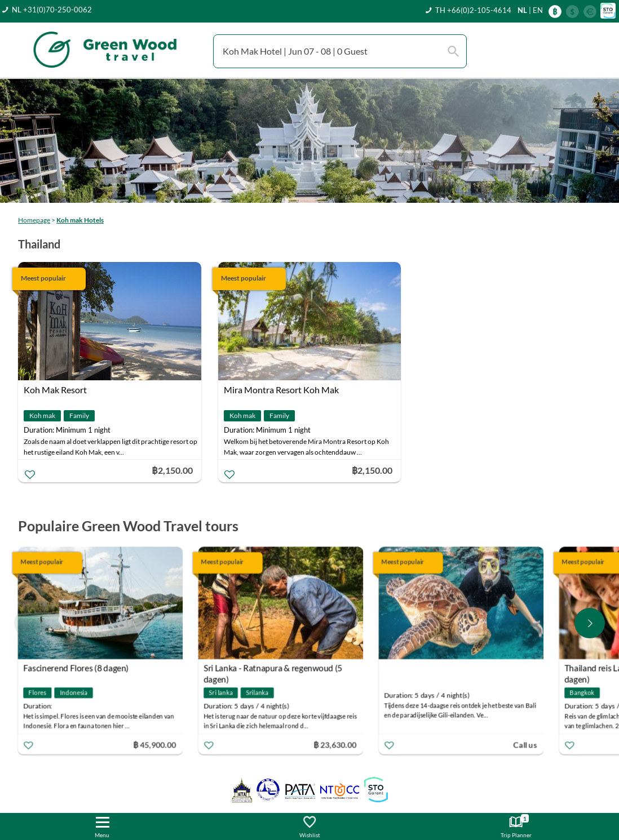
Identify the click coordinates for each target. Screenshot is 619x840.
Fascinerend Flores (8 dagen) (77, 668)
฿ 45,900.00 (156, 745)
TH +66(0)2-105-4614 (473, 10)
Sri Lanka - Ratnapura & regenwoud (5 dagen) (274, 670)
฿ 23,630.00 (336, 745)
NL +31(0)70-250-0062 (52, 10)
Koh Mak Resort (55, 390)
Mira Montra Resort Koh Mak (281, 390)
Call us (526, 745)
